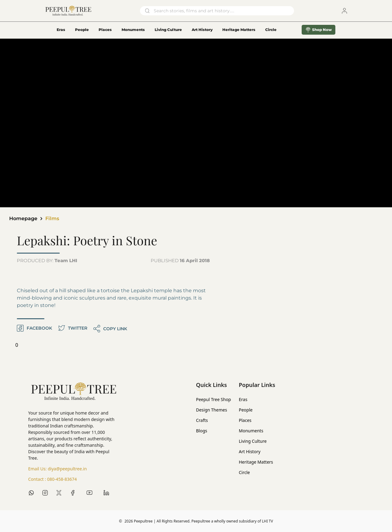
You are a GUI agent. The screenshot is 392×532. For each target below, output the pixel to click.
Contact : (53, 479)
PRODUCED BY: (47, 260)
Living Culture (168, 30)
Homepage (23, 218)
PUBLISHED (180, 260)
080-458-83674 (62, 479)
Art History (202, 30)
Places (105, 30)
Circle (244, 472)
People (82, 30)
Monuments (133, 30)
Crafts (202, 420)
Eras (61, 30)
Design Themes (211, 410)
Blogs (202, 431)
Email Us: (57, 469)
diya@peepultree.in (67, 469)
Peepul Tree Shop (213, 399)
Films (52, 218)
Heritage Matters (239, 30)
